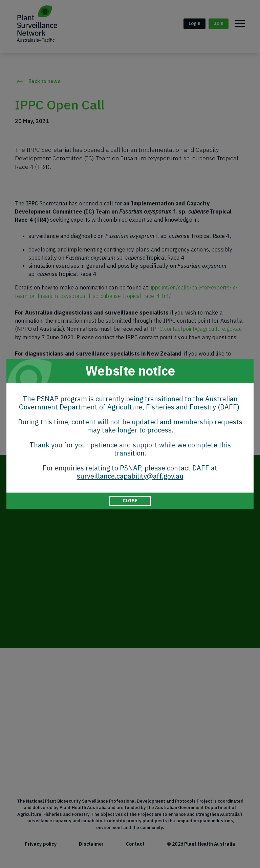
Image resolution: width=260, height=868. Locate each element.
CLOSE (130, 501)
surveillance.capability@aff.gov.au (130, 476)
